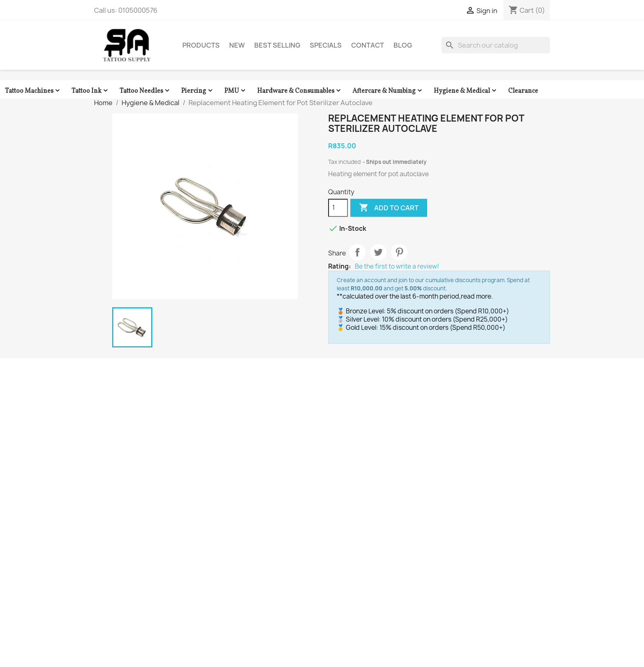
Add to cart (389, 208)
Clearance (523, 91)
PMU (236, 91)
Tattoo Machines (33, 91)
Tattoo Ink (91, 91)
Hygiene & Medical (466, 91)
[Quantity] (338, 208)
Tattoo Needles (145, 91)
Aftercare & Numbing (388, 91)
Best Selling (277, 45)
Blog (403, 45)
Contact (368, 45)
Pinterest (399, 252)
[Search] (496, 45)
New (237, 45)
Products (201, 45)
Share (357, 252)
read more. (477, 296)
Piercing (198, 91)
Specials (326, 45)
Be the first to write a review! (397, 267)
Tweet (378, 252)
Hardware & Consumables (300, 91)
